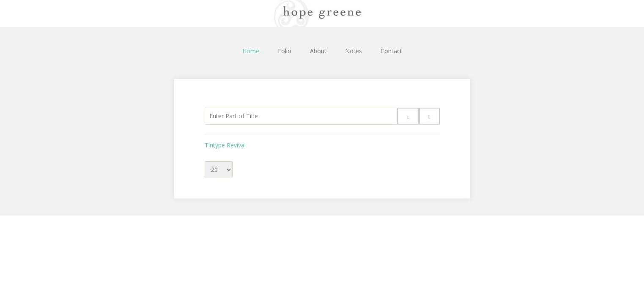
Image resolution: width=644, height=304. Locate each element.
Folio (285, 51)
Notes (354, 51)
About (318, 51)
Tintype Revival (225, 145)
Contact (391, 51)
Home (251, 51)
